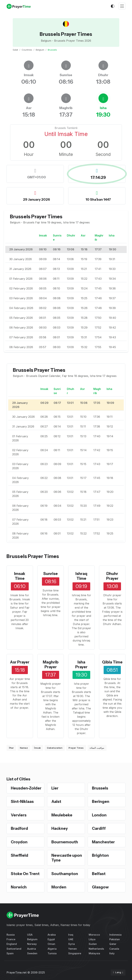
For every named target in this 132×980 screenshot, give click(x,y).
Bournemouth (65, 842)
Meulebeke (62, 815)
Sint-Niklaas (22, 801)
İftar (11, 748)
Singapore (75, 953)
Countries (27, 50)
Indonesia (115, 935)
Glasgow (100, 887)
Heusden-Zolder (26, 788)
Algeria (52, 949)
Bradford (19, 828)
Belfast (99, 874)
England (12, 944)
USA (30, 935)
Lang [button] (117, 972)
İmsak (37, 748)
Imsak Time (20, 576)
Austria (32, 949)
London (99, 815)
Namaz (24, 748)
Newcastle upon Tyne (67, 858)
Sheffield (20, 855)
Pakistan (115, 939)
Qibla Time (112, 662)
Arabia (52, 935)
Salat (15, 50)
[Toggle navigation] (122, 6)
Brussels (100, 788)
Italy (112, 953)
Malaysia (94, 953)
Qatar (113, 944)
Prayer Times (76, 748)
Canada (114, 949)
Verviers (19, 815)
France (11, 939)
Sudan (93, 944)
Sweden (32, 953)
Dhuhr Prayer (112, 576)
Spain (10, 953)
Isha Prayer (81, 664)
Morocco (94, 935)
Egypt (51, 939)
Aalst (56, 801)
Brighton (100, 855)
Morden (59, 887)
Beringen (101, 801)
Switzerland (14, 949)
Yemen (73, 949)
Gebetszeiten (55, 748)
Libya (92, 939)
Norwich (19, 887)
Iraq (71, 935)
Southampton (65, 874)
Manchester (103, 842)
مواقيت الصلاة (97, 748)
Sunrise (51, 574)
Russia (11, 935)
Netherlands (96, 949)
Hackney (60, 828)
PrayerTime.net (16, 972)
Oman (51, 944)
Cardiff (99, 828)
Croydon (19, 842)
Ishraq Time (81, 576)
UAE (71, 939)
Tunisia (52, 953)
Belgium (40, 50)
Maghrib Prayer (51, 664)
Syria (71, 944)
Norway (32, 944)
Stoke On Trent (25, 874)
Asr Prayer (20, 662)
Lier (55, 788)
